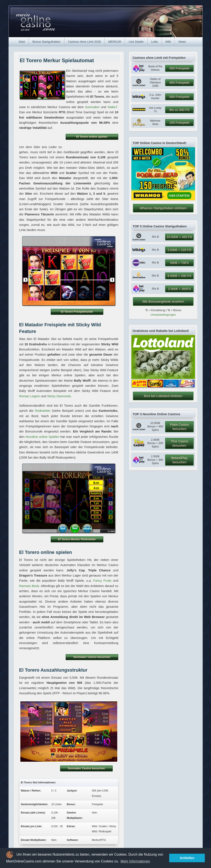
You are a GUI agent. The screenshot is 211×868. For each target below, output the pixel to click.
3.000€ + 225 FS (179, 250)
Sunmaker (92, 107)
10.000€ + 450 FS (179, 237)
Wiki (168, 42)
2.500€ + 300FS (179, 289)
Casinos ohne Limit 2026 (84, 42)
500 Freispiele (179, 97)
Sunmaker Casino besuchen (92, 657)
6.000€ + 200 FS (179, 276)
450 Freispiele (179, 83)
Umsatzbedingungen (163, 315)
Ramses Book (29, 586)
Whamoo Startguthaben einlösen (163, 208)
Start (22, 42)
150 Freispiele (179, 123)
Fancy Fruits (102, 580)
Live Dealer (136, 42)
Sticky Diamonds (59, 396)
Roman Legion (30, 396)
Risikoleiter (43, 411)
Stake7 (113, 107)
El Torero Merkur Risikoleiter (77, 539)
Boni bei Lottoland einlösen (163, 396)
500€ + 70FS (179, 263)
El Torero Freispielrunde (77, 312)
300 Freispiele (179, 68)
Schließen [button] (187, 858)
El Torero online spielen (92, 137)
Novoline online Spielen (42, 437)
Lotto (155, 42)
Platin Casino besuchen (179, 427)
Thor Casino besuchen (179, 443)
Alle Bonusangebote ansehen (163, 301)
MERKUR (115, 42)
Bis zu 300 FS (179, 110)
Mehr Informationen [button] (135, 861)
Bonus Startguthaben (47, 42)
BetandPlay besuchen (180, 460)
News (182, 42)
